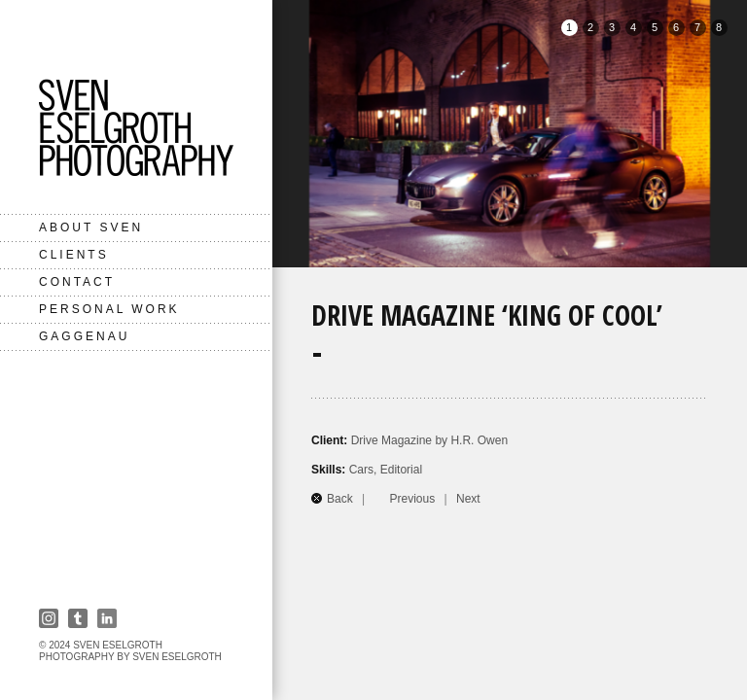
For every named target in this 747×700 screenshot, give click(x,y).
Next (468, 499)
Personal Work (109, 309)
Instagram (49, 618)
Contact (77, 282)
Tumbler (78, 618)
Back (340, 499)
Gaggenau (84, 336)
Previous (413, 499)
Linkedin (107, 618)
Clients (74, 255)
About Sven (91, 227)
